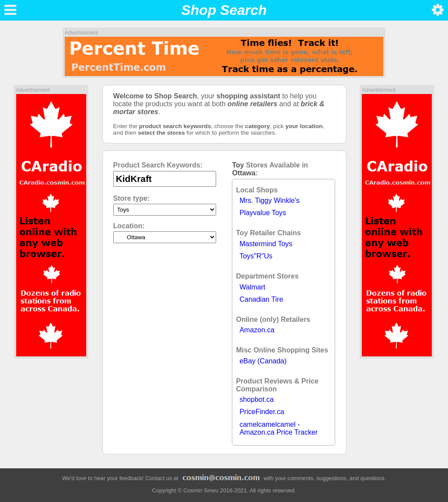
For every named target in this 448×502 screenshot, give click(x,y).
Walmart (252, 287)
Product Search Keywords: (158, 165)
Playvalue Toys (262, 213)
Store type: (132, 198)
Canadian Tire (261, 299)
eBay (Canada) (263, 361)
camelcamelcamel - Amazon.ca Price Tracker (278, 428)
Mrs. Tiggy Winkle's (269, 200)
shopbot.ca (256, 399)
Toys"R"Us (256, 256)
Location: (129, 226)
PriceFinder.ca (262, 412)
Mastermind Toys (266, 244)
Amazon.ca (257, 330)
